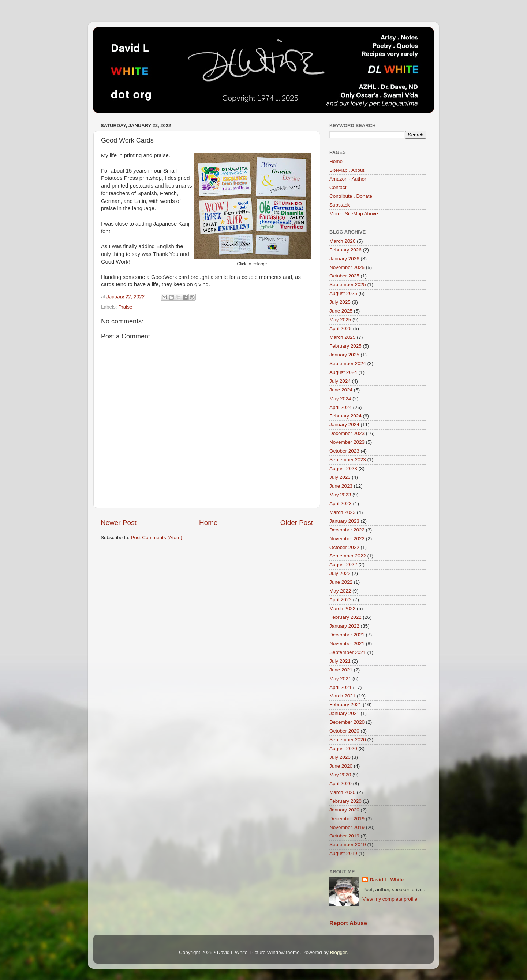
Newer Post (119, 523)
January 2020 (344, 810)
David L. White (387, 880)
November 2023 (347, 442)
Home (208, 523)
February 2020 (345, 801)
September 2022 (348, 556)
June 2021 (341, 670)
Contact (338, 187)
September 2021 (348, 652)
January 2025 (344, 355)
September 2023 (348, 460)
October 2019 (344, 836)
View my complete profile (390, 899)
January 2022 (344, 626)
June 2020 (341, 766)
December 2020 (347, 722)
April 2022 (341, 600)
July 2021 (340, 661)
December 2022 (347, 530)
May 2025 (340, 320)
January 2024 (344, 425)
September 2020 (348, 740)
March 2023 (342, 512)
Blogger (338, 952)
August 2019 (343, 853)
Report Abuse (348, 923)
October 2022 (344, 547)
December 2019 (347, 819)
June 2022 (341, 582)
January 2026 (344, 259)
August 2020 (343, 748)
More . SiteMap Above (354, 214)
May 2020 (340, 775)
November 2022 (347, 539)
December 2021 (347, 635)
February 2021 (345, 705)
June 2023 (341, 486)
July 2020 (340, 757)
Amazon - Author (348, 179)
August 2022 (343, 565)
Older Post (297, 523)
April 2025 (341, 328)
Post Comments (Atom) (157, 538)
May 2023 (340, 495)
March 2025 (342, 337)
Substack (340, 205)
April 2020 (341, 784)
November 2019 (347, 827)
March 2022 (342, 608)
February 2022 (345, 617)
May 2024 (340, 399)
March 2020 (342, 792)
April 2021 (341, 687)
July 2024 (340, 381)
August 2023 (343, 468)
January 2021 (344, 713)
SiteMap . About (347, 170)
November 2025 (347, 267)
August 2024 (343, 372)
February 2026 (345, 250)
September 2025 (348, 285)
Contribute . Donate (351, 196)
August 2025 (343, 293)
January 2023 (344, 521)
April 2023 (341, 504)
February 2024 (345, 416)
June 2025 (341, 311)
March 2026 (342, 241)
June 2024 (341, 390)
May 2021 (340, 679)
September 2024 (348, 364)
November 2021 (347, 644)
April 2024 (341, 407)
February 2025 (345, 346)
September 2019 (348, 845)
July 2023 (340, 477)
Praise (125, 307)
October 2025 (344, 276)
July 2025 (340, 302)
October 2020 (344, 731)
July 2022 (340, 573)
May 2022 (340, 591)
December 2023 (347, 433)
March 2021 (342, 696)
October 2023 (344, 451)
